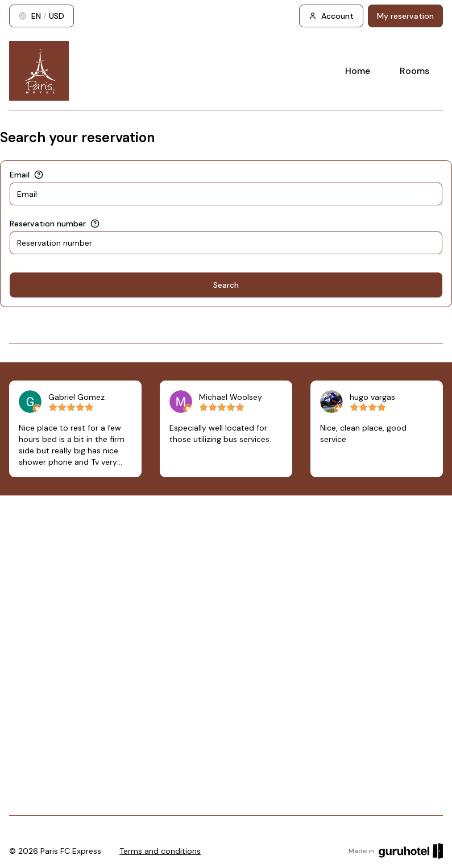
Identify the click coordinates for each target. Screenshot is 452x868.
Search (226, 285)
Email (20, 175)
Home (358, 71)
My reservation (405, 16)
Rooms (414, 71)
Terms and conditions (160, 851)
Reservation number (48, 224)
